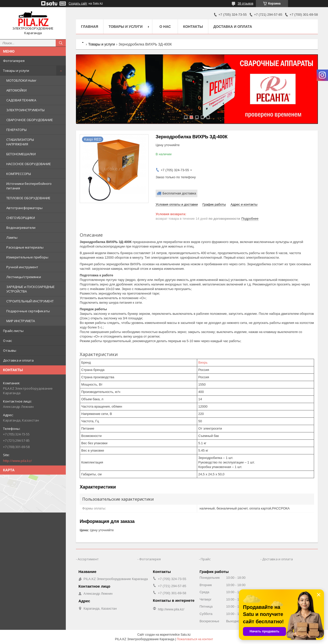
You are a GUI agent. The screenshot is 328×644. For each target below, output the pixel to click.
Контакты (193, 27)
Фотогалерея (14, 61)
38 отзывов (245, 4)
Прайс (206, 559)
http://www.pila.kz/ (17, 461)
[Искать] (61, 43)
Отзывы (10, 350)
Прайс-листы (13, 331)
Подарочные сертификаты (28, 311)
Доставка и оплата (18, 360)
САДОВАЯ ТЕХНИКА (21, 100)
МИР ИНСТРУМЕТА (21, 321)
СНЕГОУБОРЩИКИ (21, 218)
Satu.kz (186, 635)
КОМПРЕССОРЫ (19, 174)
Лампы (12, 237)
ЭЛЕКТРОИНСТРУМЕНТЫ (25, 110)
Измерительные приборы (27, 257)
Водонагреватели (21, 228)
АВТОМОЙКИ (16, 90)
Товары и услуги (16, 71)
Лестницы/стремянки (24, 277)
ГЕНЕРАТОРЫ (16, 130)
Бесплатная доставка (179, 193)
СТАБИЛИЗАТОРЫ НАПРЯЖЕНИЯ (20, 142)
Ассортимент (88, 559)
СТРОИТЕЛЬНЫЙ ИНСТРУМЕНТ (30, 301)
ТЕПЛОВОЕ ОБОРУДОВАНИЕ (28, 198)
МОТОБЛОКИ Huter (21, 80)
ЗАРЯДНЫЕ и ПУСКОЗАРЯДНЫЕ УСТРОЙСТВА (30, 289)
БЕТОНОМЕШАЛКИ (21, 154)
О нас (7, 341)
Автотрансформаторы (24, 208)
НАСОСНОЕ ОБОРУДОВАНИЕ (29, 164)
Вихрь (203, 362)
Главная (90, 27)
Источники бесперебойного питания (29, 186)
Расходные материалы (25, 247)
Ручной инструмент (22, 267)
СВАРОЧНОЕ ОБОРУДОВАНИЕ (30, 120)
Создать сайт (78, 4)
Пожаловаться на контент (195, 639)
